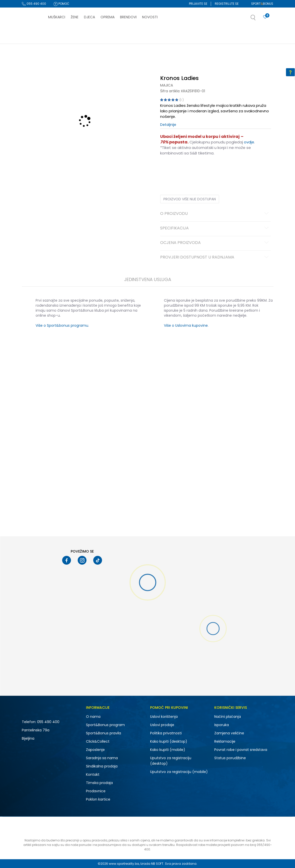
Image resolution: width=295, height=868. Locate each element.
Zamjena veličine (229, 733)
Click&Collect (98, 741)
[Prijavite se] (265, 17)
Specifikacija (215, 228)
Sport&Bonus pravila (104, 733)
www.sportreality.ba (124, 864)
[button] (258, 19)
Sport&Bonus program (105, 725)
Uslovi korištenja (164, 717)
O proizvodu (215, 214)
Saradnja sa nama (102, 758)
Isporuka (222, 725)
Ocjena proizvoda (215, 243)
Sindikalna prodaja (102, 766)
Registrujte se (227, 4)
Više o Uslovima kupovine (186, 325)
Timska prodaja (99, 783)
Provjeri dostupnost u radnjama (215, 257)
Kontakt (93, 774)
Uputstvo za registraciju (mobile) (179, 772)
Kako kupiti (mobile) (168, 750)
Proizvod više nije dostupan (190, 199)
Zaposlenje (95, 750)
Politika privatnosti (166, 733)
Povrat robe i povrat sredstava (241, 750)
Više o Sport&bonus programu (62, 325)
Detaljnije (168, 125)
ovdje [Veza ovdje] (249, 142)
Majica (167, 85)
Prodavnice (96, 791)
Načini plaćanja (228, 717)
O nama (93, 717)
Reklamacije (225, 741)
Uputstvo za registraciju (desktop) (171, 761)
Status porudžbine (230, 758)
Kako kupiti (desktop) (169, 741)
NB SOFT (157, 864)
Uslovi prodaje (162, 725)
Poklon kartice (98, 799)
